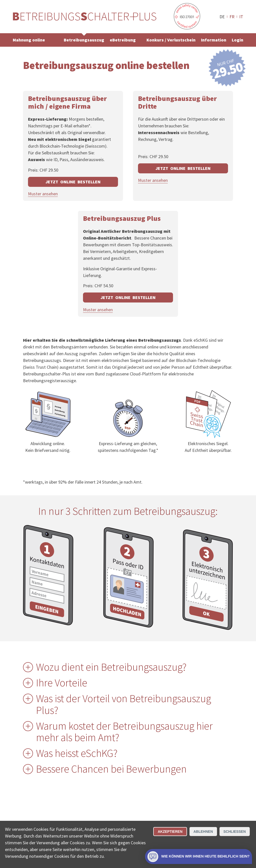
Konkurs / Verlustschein (171, 40)
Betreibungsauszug (84, 40)
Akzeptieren (170, 832)
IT (241, 16)
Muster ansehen (43, 194)
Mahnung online (29, 40)
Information (214, 40)
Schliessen (235, 832)
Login (237, 40)
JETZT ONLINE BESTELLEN (73, 182)
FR (232, 16)
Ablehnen (203, 832)
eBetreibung (123, 40)
